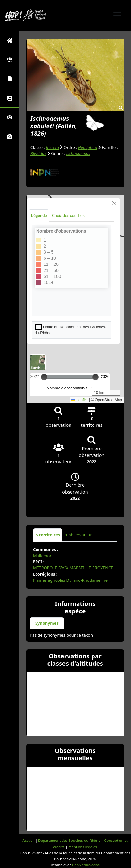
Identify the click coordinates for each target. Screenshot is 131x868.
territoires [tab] (48, 535)
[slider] (95, 377)
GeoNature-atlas (86, 865)
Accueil (28, 840)
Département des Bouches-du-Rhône (69, 840)
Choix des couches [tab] (68, 216)
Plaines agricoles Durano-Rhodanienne (70, 580)
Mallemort (43, 556)
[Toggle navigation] (117, 15)
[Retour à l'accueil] (10, 40)
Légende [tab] (39, 216)
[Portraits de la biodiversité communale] (10, 79)
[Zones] (10, 60)
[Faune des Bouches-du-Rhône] (10, 98)
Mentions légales (83, 847)
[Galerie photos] (10, 136)
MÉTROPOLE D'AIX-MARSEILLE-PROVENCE (73, 568)
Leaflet (80, 400)
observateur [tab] (78, 535)
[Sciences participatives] (10, 117)
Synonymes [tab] (47, 623)
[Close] (114, 203)
